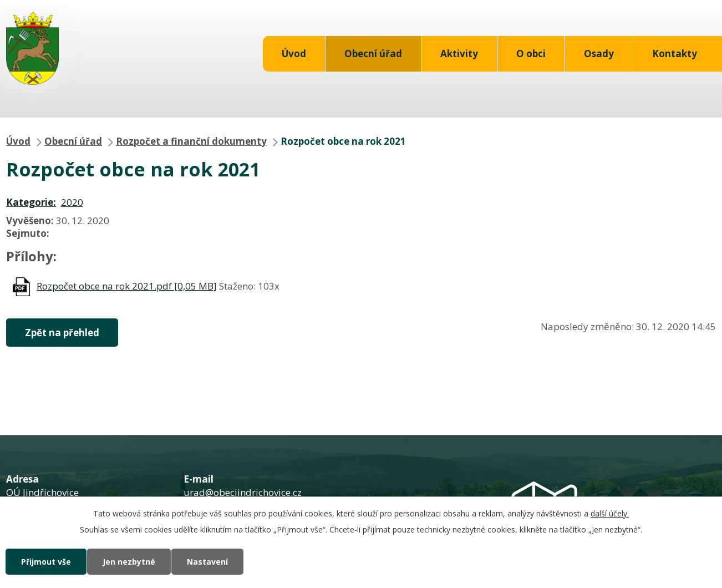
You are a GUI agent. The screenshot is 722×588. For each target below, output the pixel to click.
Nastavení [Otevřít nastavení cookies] (207, 562)
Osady (599, 54)
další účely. (610, 513)
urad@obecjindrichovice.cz (243, 492)
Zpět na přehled (62, 333)
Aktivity (459, 54)
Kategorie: (31, 202)
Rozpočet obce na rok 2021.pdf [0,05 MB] (127, 286)
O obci (531, 54)
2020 (72, 202)
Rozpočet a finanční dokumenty (191, 141)
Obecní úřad (373, 54)
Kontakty (675, 54)
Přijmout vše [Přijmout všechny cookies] (46, 562)
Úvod (294, 54)
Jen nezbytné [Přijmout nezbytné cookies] (129, 562)
